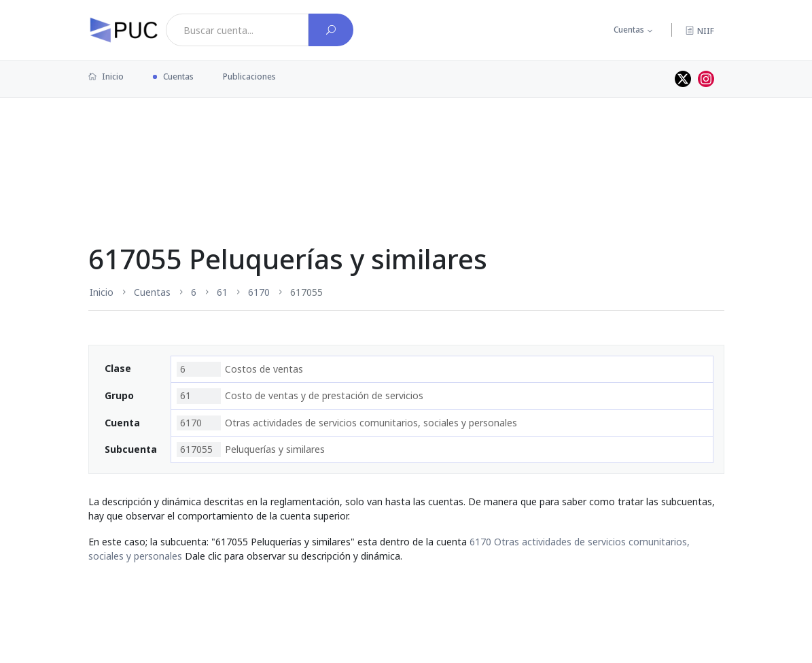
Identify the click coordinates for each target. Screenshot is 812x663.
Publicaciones (249, 76)
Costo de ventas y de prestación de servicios (300, 396)
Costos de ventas (240, 369)
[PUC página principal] (124, 30)
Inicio (106, 76)
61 (222, 292)
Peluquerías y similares (251, 449)
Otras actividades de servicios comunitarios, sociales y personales (347, 423)
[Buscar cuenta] (331, 30)
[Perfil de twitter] (683, 79)
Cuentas (629, 30)
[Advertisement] (406, 142)
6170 (259, 292)
